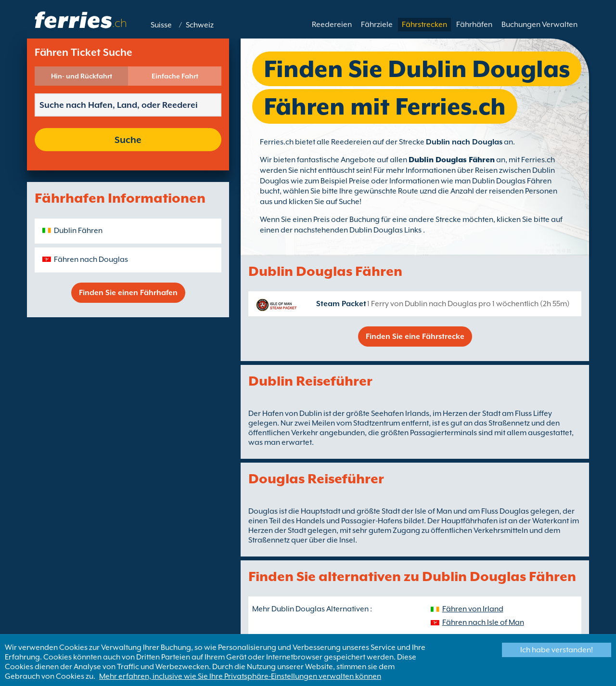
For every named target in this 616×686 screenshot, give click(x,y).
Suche (128, 140)
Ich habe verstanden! (557, 650)
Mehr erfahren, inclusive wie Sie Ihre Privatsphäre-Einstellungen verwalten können (240, 676)
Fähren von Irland (473, 609)
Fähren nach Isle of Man (483, 622)
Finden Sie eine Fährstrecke (415, 337)
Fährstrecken (424, 25)
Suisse (161, 25)
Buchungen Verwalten (539, 25)
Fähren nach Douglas (91, 259)
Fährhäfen (474, 25)
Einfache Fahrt (175, 76)
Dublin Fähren (78, 231)
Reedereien (332, 25)
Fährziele (377, 25)
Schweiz (200, 25)
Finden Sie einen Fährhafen (128, 293)
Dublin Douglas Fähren (452, 160)
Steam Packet (341, 304)
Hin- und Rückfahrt (82, 76)
